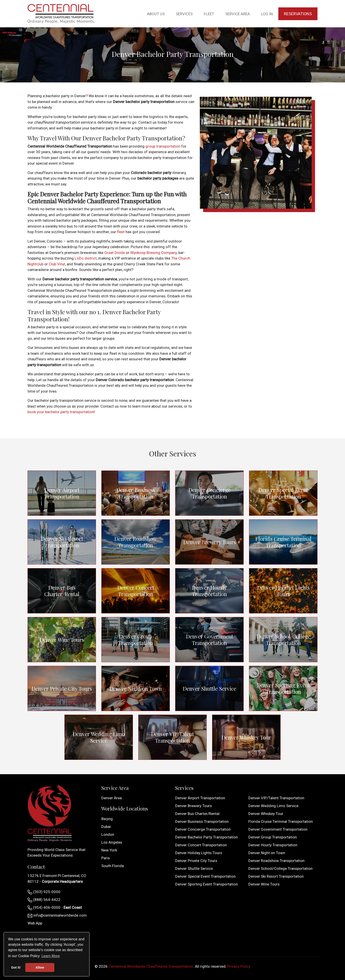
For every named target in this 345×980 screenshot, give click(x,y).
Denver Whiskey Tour (246, 737)
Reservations (298, 14)
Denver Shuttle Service (209, 688)
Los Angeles (112, 842)
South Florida (113, 866)
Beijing (107, 819)
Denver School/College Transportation (283, 640)
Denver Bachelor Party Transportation (207, 837)
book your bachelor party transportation (61, 412)
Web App (35, 923)
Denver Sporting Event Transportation (283, 688)
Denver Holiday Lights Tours (283, 591)
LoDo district (86, 258)
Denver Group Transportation (136, 640)
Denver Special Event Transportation (283, 493)
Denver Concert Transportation (136, 591)
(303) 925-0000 (44, 892)
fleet (121, 232)
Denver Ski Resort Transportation (62, 542)
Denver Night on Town (136, 688)
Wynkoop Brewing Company (153, 253)
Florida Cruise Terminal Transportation (283, 542)
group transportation (163, 146)
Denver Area (112, 798)
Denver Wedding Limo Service (99, 737)
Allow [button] (40, 967)
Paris (106, 858)
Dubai (106, 827)
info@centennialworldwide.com (57, 915)
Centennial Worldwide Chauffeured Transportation (151, 966)
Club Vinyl (57, 264)
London (108, 834)
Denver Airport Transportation (62, 493)
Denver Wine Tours (62, 639)
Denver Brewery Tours (209, 542)
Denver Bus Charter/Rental (62, 591)
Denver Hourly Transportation (210, 591)
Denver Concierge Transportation (209, 493)
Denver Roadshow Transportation (136, 542)
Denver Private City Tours (62, 688)
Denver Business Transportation (136, 493)
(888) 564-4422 (44, 900)
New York (109, 850)
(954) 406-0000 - (55, 908)
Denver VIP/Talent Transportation (172, 737)
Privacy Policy (239, 966)
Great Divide (115, 253)
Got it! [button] (16, 967)
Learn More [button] (51, 956)
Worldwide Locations (125, 808)
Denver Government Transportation (209, 640)
